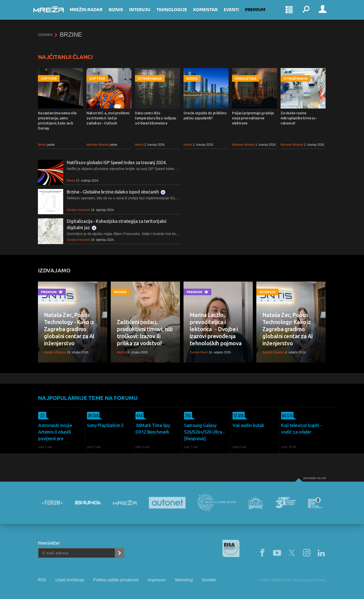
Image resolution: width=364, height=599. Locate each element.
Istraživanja (150, 78)
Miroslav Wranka (98, 145)
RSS (42, 580)
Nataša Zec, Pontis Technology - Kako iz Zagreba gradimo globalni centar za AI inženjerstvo (69, 329)
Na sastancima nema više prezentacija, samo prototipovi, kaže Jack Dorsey (57, 121)
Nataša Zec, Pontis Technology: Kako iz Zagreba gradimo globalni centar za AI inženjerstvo (288, 329)
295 (188, 416)
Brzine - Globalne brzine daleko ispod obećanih (116, 192)
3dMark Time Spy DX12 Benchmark (153, 429)
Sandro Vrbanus (55, 352)
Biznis (120, 13)
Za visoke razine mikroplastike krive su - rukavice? (299, 118)
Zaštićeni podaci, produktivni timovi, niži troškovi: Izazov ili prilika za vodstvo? (145, 333)
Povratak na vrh (315, 478)
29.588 (93, 416)
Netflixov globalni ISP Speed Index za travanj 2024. (117, 162)
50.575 (287, 416)
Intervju (144, 13)
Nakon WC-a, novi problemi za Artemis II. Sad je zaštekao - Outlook (108, 118)
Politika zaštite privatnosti (116, 580)
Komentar (210, 13)
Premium (260, 13)
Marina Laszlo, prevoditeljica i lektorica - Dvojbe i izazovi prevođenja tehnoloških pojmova (216, 329)
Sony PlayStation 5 (105, 425)
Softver (49, 78)
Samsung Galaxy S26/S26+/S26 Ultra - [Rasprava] (204, 432)
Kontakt (209, 580)
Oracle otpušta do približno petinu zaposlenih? (205, 116)
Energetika (246, 78)
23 (41, 416)
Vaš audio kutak (248, 425)
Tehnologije (176, 13)
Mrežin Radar (91, 13)
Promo (120, 292)
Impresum (157, 580)
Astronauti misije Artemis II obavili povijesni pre (55, 432)
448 (139, 416)
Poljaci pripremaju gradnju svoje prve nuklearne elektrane (253, 118)
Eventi (236, 13)
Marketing (184, 580)
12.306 (238, 416)
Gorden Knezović (78, 210)
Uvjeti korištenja (70, 580)
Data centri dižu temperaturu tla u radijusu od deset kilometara (156, 118)
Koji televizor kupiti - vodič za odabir (301, 429)
